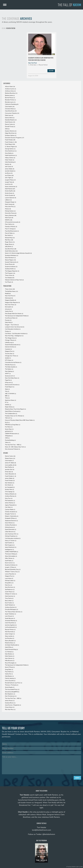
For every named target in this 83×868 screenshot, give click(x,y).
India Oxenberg (10, 162)
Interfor (8, 164)
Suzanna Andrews (11, 267)
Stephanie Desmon (11, 521)
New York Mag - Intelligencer (14, 336)
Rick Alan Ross (10, 709)
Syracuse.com (10, 376)
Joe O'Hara (9, 175)
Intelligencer (9, 549)
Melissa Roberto (11, 494)
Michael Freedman (11, 536)
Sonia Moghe (10, 687)
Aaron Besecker (10, 474)
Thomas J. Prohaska (12, 685)
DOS (7, 129)
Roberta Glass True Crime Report (15, 409)
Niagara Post (10, 351)
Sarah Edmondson (11, 251)
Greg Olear (9, 669)
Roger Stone (10, 242)
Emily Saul (33, 65)
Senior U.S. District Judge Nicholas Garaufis (18, 253)
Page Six (8, 380)
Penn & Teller (10, 233)
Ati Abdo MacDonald (12, 645)
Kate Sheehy (9, 654)
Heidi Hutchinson (11, 155)
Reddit (8, 294)
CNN (7, 438)
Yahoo (8, 442)
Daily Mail (9, 322)
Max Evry (9, 585)
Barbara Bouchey (11, 93)
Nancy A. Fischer (11, 541)
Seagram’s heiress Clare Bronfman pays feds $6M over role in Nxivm (41, 59)
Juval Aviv (9, 184)
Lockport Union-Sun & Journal (15, 327)
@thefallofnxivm (49, 834)
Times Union (10, 275)
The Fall (69, 5)
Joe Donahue (10, 638)
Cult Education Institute (13, 329)
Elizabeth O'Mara (11, 518)
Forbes (8, 331)
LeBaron (8, 200)
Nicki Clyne (9, 218)
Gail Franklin (10, 543)
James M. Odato (10, 463)
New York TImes (11, 305)
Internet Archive (11, 347)
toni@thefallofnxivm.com (41, 830)
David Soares (10, 122)
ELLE (7, 422)
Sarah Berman (10, 618)
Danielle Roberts (11, 120)
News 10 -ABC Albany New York (15, 447)
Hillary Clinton (10, 158)
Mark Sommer (10, 596)
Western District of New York (14, 280)
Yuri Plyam (9, 282)
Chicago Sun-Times (12, 356)
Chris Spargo (10, 492)
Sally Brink (9, 247)
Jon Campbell (10, 487)
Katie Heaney (10, 656)
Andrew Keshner (11, 607)
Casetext (8, 349)
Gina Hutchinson (11, 151)
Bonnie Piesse (10, 98)
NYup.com (9, 382)
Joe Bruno (9, 173)
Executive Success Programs (15, 138)
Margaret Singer (11, 202)
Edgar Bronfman (11, 133)
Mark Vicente (10, 204)
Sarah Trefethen (11, 614)
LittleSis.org (9, 342)
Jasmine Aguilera (11, 625)
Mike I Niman (10, 558)
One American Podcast (13, 449)
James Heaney (10, 503)
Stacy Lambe (10, 636)
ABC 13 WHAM (11, 394)
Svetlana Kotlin (10, 269)
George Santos (10, 149)
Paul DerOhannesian (12, 231)
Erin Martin (9, 485)
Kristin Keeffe (10, 191)
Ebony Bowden (10, 641)
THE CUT (9, 418)
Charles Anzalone (11, 512)
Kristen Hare (9, 489)
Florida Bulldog (10, 440)
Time (7, 398)
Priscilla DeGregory (12, 609)
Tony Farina (9, 598)
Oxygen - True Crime (12, 325)
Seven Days (9, 429)
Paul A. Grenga (10, 229)
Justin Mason (10, 592)
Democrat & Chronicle (12, 385)
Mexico (8, 209)
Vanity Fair (9, 311)
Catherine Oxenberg (12, 104)
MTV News (9, 360)
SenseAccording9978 (12, 692)
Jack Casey (9, 167)
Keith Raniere (10, 189)
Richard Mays (10, 238)
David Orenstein (11, 529)
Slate (7, 389)
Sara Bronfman (11, 249)
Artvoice (8, 309)
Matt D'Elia (9, 647)
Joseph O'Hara (10, 180)
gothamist (9, 431)
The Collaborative (11, 414)
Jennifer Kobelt (10, 171)
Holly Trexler (10, 160)
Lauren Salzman (11, 198)
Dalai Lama (9, 115)
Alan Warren (10, 658)
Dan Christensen (11, 696)
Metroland (9, 298)
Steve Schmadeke (11, 556)
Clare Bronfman (11, 111)
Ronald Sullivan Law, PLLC (14, 683)
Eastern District (11, 131)
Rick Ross (9, 240)
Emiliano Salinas (11, 135)
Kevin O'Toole (10, 667)
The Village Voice (11, 338)
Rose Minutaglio (11, 663)
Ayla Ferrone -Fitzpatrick (13, 705)
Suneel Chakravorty (12, 262)
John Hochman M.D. (12, 534)
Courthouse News (11, 318)
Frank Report (10, 144)
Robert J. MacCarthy (12, 516)
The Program (10, 273)
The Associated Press (12, 689)
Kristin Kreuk (10, 193)
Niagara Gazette (11, 300)
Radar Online (10, 407)
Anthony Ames (10, 91)
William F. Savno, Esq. (12, 572)
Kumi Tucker (9, 603)
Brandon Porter (10, 100)
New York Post (32, 63)
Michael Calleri (10, 581)
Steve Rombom (10, 258)
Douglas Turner (10, 514)
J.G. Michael (9, 652)
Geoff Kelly (9, 561)
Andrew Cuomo (11, 89)
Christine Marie (10, 109)
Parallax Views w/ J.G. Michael (15, 416)
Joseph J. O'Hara (11, 567)
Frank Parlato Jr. (11, 142)
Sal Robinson (10, 589)
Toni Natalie (10, 278)
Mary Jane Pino (10, 207)
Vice (7, 391)
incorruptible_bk (11, 465)
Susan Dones (10, 264)
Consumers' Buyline (12, 113)
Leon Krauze (9, 616)
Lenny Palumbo (10, 574)
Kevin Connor (10, 563)
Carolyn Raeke (10, 509)
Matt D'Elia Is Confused (13, 411)
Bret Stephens (10, 694)
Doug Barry (9, 583)
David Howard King (11, 649)
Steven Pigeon (10, 260)
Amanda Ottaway (11, 621)
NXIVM (9, 220)
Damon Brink (10, 118)
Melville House (10, 365)
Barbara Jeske (10, 95)
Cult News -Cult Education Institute (16, 334)
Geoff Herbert (10, 605)
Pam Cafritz (10, 224)
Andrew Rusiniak (11, 525)
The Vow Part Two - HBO (13, 445)
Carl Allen (9, 507)
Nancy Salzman (11, 215)
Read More (51, 71)
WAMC (8, 405)
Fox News (9, 427)
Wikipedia (9, 436)
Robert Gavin (10, 458)
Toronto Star (10, 354)
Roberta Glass (10, 643)
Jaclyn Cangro (10, 634)
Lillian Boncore (10, 532)
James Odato (10, 169)
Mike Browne (10, 661)
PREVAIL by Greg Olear (13, 425)
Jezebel (8, 358)
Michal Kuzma (10, 527)
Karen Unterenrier (11, 187)
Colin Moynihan (10, 623)
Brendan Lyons (10, 102)
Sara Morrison (10, 587)
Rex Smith (9, 235)
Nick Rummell (10, 632)
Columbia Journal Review (13, 362)
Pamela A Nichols (11, 227)
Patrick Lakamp (10, 678)
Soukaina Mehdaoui (12, 255)
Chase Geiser (10, 707)
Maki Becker (9, 676)
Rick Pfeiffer (9, 467)
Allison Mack (10, 87)
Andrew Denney (11, 496)
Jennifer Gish (10, 469)
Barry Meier (9, 601)
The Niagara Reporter (12, 271)
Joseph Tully (9, 182)
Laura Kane (9, 578)
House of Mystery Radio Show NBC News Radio (20, 420)
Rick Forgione (10, 545)
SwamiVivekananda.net (13, 345)
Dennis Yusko (10, 124)
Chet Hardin (10, 107)
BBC (7, 396)
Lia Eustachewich (11, 627)
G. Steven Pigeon (11, 147)
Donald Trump (10, 127)
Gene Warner (10, 523)
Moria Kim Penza (11, 213)
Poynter (8, 320)
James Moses (10, 701)
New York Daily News (12, 378)
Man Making (9, 371)
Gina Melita (9, 153)
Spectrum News (11, 400)
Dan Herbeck (10, 483)
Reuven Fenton (43, 65)
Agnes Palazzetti (11, 505)
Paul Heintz (9, 672)
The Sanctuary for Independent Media (17, 316)
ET (7, 402)
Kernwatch (9, 307)
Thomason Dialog (11, 554)
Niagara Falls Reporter (12, 302)
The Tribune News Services (14, 612)
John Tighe (9, 178)
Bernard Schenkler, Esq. (13, 569)
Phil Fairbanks (10, 501)
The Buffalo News (11, 291)
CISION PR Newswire (12, 434)
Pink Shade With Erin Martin (14, 314)
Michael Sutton (10, 211)
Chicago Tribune (11, 340)
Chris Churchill (10, 681)
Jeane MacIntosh (11, 547)
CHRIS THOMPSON (12, 552)
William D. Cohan (11, 594)
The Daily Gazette (11, 367)
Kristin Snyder (10, 195)
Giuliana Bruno (10, 703)
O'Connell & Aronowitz (13, 222)
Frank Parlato (10, 140)
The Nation (9, 369)
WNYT (8, 374)
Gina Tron (9, 498)
